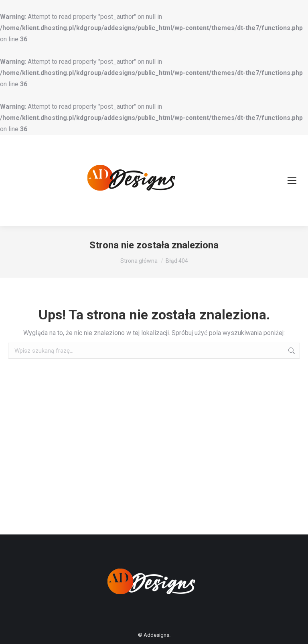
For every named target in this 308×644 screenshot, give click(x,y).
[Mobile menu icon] (292, 181)
